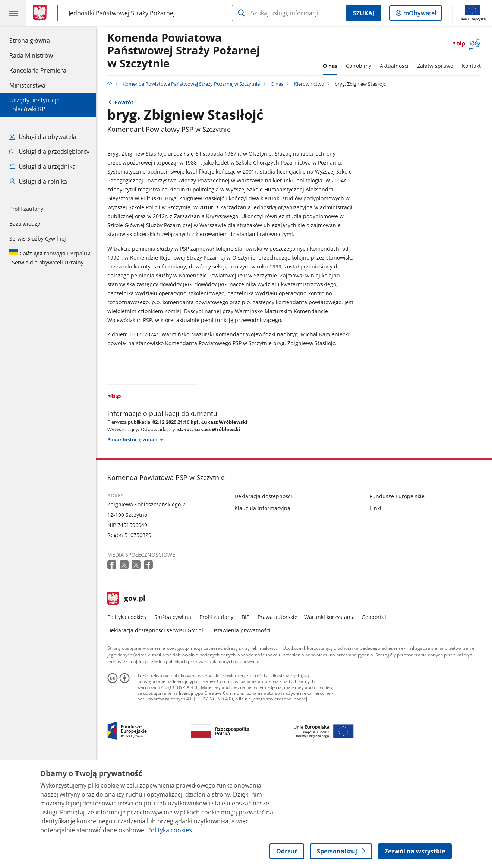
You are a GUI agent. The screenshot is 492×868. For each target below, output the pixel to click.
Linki (377, 612)
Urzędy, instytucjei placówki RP (34, 105)
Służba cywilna (175, 720)
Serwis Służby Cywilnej (38, 239)
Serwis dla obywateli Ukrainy (50, 258)
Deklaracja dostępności (265, 599)
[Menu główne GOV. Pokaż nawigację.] (13, 13)
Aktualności (396, 66)
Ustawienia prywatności (243, 733)
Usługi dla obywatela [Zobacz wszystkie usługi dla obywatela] (43, 137)
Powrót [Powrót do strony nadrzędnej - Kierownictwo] (126, 102)
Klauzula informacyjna (264, 612)
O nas (332, 66)
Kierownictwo (311, 84)
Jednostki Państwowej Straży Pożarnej (122, 13)
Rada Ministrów (31, 55)
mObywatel (419, 15)
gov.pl (128, 702)
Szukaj (364, 13)
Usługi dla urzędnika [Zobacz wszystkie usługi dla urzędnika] (42, 166)
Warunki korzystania (331, 720)
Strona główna (38, 40)
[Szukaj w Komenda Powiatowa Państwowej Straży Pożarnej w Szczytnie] (289, 13)
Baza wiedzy (25, 224)
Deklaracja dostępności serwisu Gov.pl (157, 733)
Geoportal (376, 720)
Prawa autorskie (279, 720)
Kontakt (473, 66)
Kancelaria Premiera (38, 70)
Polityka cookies (129, 720)
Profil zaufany (26, 209)
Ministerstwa (27, 85)
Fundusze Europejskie (399, 599)
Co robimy (360, 66)
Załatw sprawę (437, 66)
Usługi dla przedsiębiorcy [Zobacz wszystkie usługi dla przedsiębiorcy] (49, 152)
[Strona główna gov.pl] (41, 13)
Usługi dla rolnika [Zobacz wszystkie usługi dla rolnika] (38, 181)
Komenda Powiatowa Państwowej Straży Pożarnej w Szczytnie (185, 51)
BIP (247, 720)
